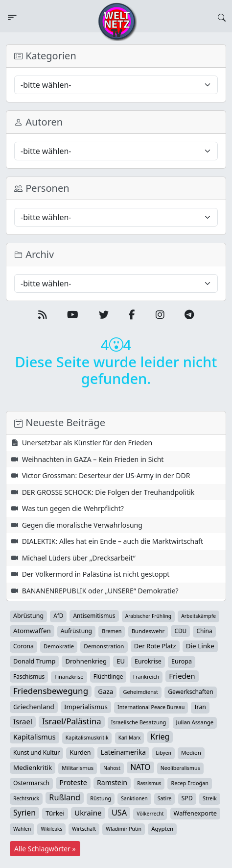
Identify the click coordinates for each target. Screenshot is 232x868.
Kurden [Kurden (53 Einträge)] (80, 753)
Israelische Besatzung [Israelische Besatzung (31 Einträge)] (139, 722)
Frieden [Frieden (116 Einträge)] (182, 676)
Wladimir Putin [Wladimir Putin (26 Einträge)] (124, 829)
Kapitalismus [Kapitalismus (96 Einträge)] (35, 737)
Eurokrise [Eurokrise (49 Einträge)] (148, 661)
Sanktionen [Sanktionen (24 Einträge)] (134, 798)
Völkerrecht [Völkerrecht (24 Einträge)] (150, 814)
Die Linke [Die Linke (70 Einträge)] (200, 646)
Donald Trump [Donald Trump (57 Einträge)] (34, 661)
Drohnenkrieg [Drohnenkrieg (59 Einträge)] (86, 661)
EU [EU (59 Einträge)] (121, 661)
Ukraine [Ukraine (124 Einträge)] (88, 813)
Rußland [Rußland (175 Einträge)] (65, 797)
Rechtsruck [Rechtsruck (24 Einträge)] (26, 798)
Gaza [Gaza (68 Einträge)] (105, 691)
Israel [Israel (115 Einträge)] (23, 721)
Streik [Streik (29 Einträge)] (210, 798)
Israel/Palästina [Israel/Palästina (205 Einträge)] (72, 721)
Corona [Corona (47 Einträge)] (23, 646)
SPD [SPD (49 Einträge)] (187, 798)
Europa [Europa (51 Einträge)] (182, 661)
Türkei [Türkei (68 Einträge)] (55, 813)
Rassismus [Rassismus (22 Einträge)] (149, 783)
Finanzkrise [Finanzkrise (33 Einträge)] (69, 677)
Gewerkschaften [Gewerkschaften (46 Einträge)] (191, 692)
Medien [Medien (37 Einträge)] (191, 753)
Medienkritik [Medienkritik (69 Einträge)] (33, 767)
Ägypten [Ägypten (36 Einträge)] (162, 829)
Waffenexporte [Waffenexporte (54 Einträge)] (195, 813)
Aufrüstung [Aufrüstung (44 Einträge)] (76, 631)
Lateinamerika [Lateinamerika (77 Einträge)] (123, 752)
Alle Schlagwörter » (45, 849)
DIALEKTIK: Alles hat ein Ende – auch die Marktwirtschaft (113, 541)
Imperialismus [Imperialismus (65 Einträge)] (86, 707)
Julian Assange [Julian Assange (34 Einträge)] (195, 722)
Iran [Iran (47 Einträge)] (200, 707)
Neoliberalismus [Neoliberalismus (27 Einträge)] (180, 768)
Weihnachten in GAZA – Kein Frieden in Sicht (93, 459)
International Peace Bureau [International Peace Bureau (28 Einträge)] (151, 707)
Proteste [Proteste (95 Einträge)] (73, 782)
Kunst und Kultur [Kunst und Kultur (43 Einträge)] (36, 753)
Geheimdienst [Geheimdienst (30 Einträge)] (140, 692)
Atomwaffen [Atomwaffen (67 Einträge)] (32, 631)
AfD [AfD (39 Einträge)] (58, 616)
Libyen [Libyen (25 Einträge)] (163, 753)
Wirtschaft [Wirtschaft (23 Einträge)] (84, 829)
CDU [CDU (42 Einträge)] (180, 631)
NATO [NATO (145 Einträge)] (140, 767)
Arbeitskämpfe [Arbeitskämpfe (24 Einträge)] (198, 616)
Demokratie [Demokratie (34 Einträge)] (59, 646)
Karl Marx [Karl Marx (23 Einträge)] (130, 738)
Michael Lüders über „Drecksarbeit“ (79, 558)
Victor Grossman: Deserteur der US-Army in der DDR (106, 475)
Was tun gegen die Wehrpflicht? (73, 508)
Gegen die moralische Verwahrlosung (82, 525)
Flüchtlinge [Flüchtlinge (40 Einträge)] (108, 676)
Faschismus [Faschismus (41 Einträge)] (29, 676)
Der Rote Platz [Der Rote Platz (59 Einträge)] (155, 646)
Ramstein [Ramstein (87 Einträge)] (112, 782)
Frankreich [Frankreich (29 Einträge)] (146, 677)
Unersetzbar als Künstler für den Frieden (87, 443)
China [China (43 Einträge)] (204, 631)
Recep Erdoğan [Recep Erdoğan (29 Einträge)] (190, 783)
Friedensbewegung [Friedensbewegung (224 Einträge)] (51, 691)
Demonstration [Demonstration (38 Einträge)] (104, 646)
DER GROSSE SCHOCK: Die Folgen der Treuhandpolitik (108, 492)
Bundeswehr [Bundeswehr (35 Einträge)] (148, 631)
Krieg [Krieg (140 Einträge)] (160, 737)
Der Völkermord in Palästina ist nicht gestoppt (96, 574)
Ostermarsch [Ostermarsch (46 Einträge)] (31, 783)
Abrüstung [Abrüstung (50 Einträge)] (28, 616)
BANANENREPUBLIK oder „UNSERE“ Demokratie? (100, 591)
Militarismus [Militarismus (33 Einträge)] (78, 768)
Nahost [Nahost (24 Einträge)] (112, 768)
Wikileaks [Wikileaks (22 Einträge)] (51, 829)
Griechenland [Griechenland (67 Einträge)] (34, 707)
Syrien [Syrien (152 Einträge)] (24, 813)
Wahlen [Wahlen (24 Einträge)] (22, 829)
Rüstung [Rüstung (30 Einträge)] (101, 798)
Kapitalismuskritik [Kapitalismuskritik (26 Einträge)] (87, 738)
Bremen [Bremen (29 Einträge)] (112, 631)
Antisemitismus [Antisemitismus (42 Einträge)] (94, 615)
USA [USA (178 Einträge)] (119, 813)
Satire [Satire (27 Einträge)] (165, 798)
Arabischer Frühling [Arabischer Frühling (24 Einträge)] (148, 616)
